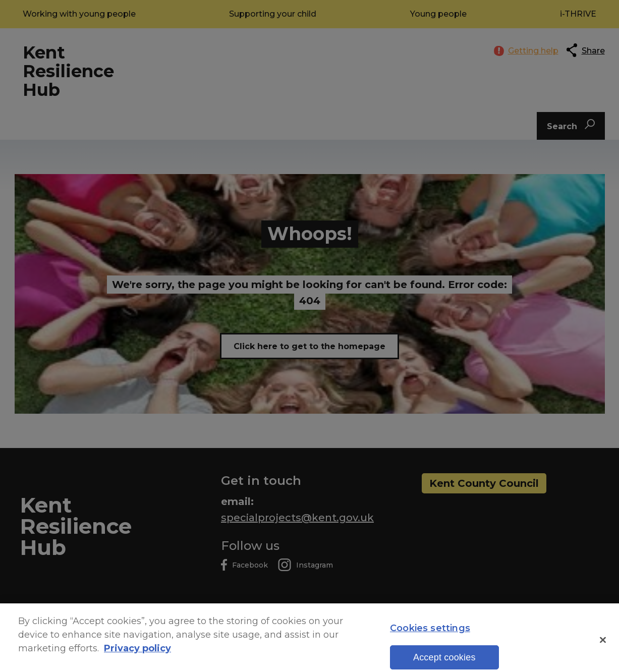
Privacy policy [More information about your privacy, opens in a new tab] (137, 657)
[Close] (603, 648)
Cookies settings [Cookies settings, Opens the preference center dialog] (430, 637)
